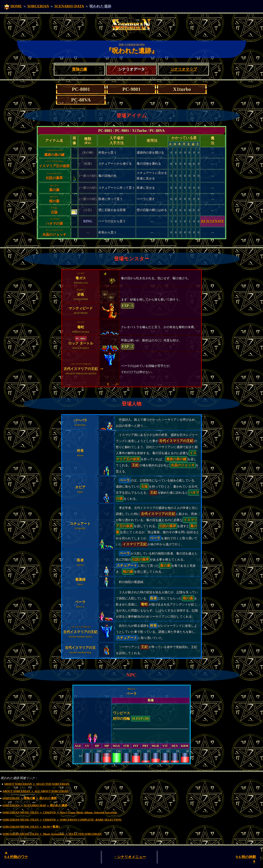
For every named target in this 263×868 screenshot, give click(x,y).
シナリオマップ (184, 69)
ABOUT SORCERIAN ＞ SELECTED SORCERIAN (37, 784)
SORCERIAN (38, 6)
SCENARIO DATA (69, 6)
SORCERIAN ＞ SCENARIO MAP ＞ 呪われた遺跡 (35, 805)
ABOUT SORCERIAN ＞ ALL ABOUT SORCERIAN (36, 791)
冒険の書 (80, 69)
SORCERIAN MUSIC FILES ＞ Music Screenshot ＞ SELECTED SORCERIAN (52, 834)
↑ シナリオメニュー (130, 857)
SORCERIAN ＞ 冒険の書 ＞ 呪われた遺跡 (30, 798)
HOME (16, 6)
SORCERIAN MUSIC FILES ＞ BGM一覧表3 (31, 827)
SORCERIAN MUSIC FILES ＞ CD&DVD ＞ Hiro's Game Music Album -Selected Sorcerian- (60, 812)
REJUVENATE (213, 221)
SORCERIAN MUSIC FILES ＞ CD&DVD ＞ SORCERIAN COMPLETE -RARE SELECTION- (62, 820)
